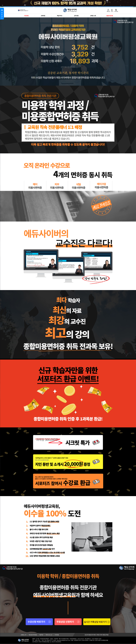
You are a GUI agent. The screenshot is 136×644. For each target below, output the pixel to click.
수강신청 (26, 16)
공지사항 (76, 16)
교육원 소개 (93, 16)
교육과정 (43, 16)
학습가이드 (60, 16)
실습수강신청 (110, 16)
